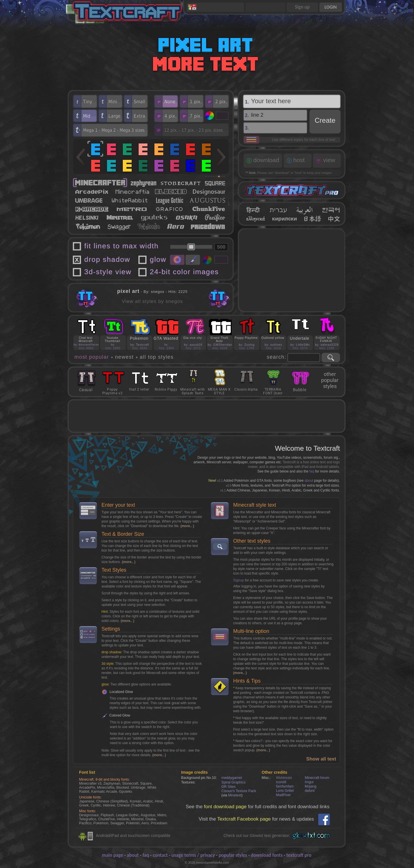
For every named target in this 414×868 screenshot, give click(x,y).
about (309, 481)
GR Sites (228, 787)
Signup (238, 580)
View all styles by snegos (152, 301)
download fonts (267, 855)
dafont (310, 791)
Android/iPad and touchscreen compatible (133, 836)
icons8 (281, 782)
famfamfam (285, 786)
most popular (92, 357)
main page (113, 855)
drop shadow (107, 259)
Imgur (309, 782)
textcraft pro (299, 855)
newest (124, 357)
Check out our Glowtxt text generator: (257, 836)
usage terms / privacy (193, 855)
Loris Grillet (285, 791)
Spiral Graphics (233, 782)
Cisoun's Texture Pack (239, 791)
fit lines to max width (121, 246)
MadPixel (283, 795)
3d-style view (108, 272)
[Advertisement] (292, 270)
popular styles (233, 855)
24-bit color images (184, 272)
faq (312, 471)
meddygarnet (232, 778)
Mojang (310, 786)
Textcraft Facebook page (244, 819)
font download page (225, 807)
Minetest (235, 795)
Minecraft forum (317, 778)
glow (158, 259)
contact (160, 855)
